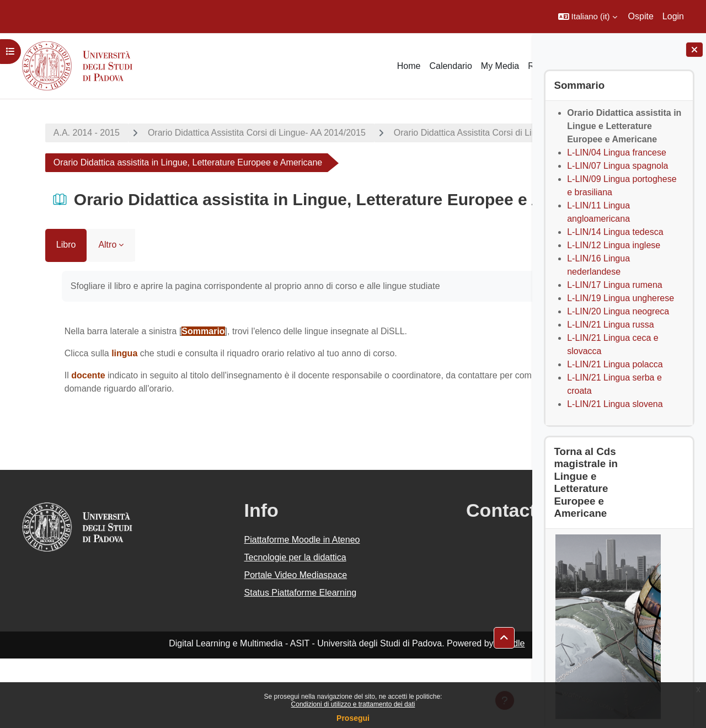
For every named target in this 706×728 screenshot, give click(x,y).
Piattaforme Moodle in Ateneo (248, 609)
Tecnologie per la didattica (241, 627)
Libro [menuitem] (34, 314)
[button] (588, 17)
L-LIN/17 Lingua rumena (615, 285)
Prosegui (353, 718)
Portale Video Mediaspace (242, 644)
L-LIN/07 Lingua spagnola (617, 166)
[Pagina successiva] (518, 400)
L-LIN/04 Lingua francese (617, 152)
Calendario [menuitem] (450, 66)
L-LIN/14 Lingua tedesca (615, 232)
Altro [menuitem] (75, 314)
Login (673, 16)
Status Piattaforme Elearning (247, 662)
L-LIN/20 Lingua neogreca (618, 311)
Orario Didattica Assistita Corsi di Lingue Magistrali (131, 162)
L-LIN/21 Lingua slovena (615, 404)
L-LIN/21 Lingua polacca (615, 364)
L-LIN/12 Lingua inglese (614, 245)
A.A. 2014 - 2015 (54, 133)
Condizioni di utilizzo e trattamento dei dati (353, 704)
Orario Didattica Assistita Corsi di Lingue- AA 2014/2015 (224, 133)
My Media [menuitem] (500, 66)
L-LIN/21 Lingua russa (610, 325)
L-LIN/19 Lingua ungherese (621, 298)
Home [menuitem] (409, 66)
